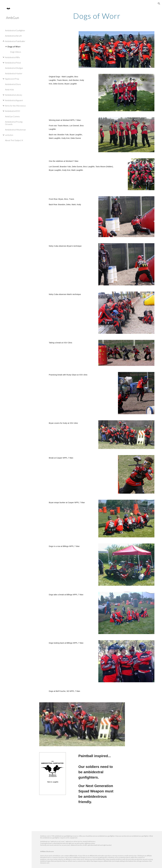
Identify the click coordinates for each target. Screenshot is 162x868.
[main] (97, 16)
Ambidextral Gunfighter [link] (15, 30)
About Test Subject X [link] (14, 140)
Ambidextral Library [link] (14, 95)
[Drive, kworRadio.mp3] (72, 821)
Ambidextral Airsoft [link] (13, 36)
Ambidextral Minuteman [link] (15, 130)
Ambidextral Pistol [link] (13, 63)
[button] (159, 4)
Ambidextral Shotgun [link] (14, 68)
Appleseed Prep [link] (12, 79)
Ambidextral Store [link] (13, 84)
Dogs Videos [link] (16, 52)
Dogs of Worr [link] (14, 46)
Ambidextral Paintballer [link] (15, 41)
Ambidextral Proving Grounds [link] (14, 123)
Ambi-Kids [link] (9, 90)
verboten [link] (9, 135)
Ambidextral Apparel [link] (14, 100)
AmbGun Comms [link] (12, 116)
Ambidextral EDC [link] (13, 111)
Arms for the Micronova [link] (15, 106)
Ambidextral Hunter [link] (14, 73)
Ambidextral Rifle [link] (12, 57)
